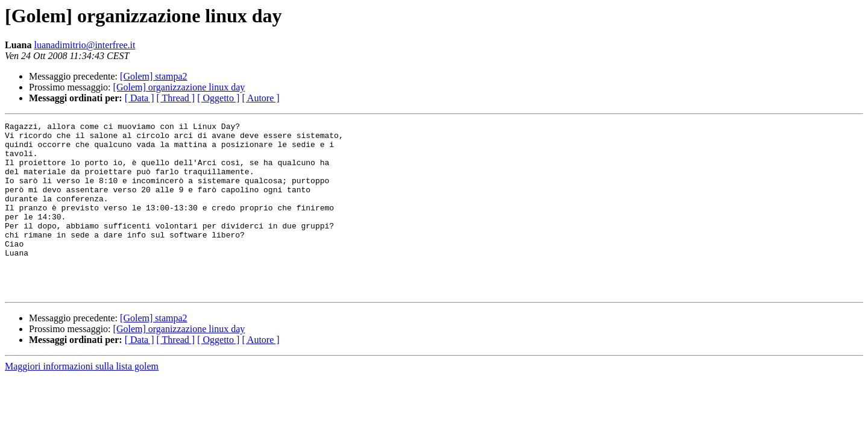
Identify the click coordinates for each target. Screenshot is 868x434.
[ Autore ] (260, 98)
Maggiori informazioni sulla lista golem (82, 401)
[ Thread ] (176, 98)
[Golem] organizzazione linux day (179, 87)
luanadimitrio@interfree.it (84, 45)
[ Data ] (140, 98)
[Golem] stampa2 (154, 76)
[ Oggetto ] (218, 98)
